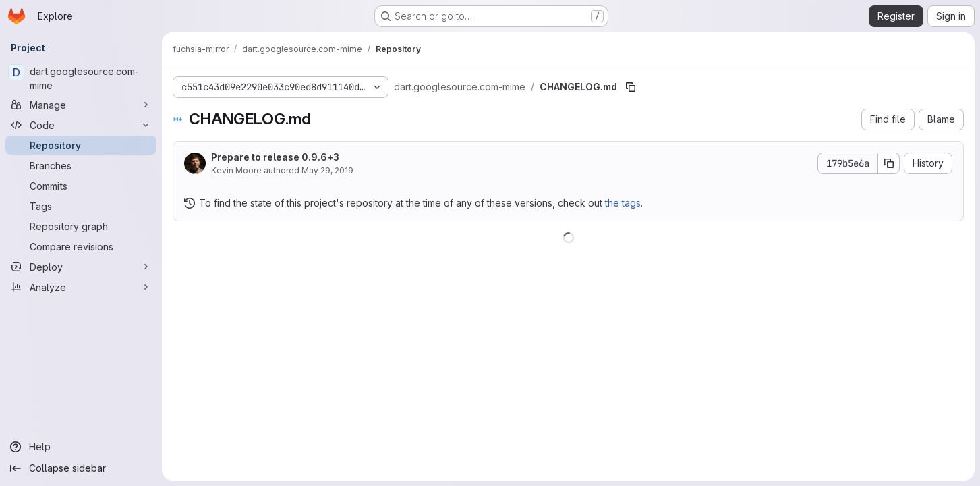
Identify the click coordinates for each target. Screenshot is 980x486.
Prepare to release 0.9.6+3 (275, 157)
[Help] (81, 447)
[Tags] (81, 206)
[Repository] (81, 145)
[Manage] (81, 105)
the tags (623, 203)
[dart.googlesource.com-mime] (81, 78)
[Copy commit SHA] (889, 163)
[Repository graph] (81, 226)
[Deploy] (81, 267)
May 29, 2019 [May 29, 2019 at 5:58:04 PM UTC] (327, 170)
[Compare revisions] (81, 246)
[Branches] (81, 165)
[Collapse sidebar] (81, 468)
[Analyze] (81, 287)
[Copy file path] (631, 87)
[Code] (81, 125)
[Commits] (81, 186)
